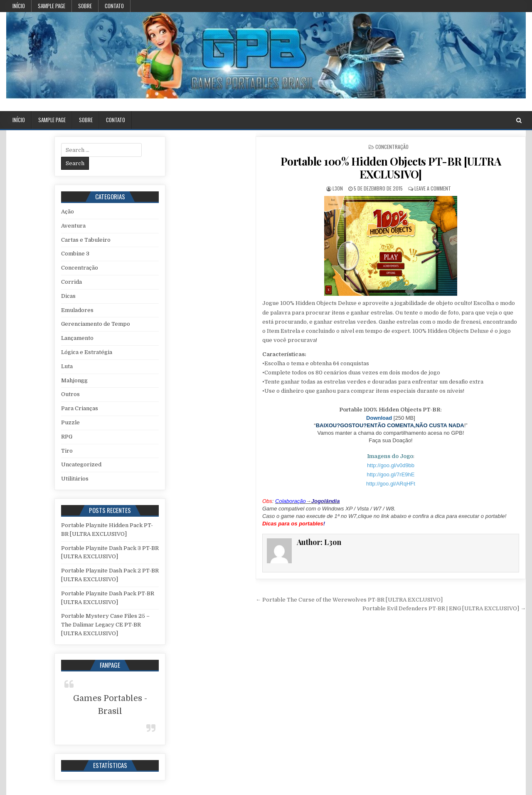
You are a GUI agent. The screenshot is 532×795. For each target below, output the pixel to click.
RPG (67, 437)
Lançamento (77, 338)
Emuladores (77, 310)
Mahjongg (74, 380)
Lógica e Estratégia (87, 352)
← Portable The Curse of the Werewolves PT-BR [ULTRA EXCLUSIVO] (349, 600)
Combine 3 (75, 254)
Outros (70, 394)
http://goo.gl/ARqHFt (391, 484)
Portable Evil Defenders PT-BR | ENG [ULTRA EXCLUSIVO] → (444, 608)
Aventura (73, 226)
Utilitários (75, 479)
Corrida (71, 282)
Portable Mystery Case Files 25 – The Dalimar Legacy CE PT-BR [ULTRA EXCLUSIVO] (105, 625)
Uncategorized (81, 464)
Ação (68, 212)
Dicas (68, 296)
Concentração (392, 147)
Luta (67, 366)
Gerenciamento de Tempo (96, 324)
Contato (114, 6)
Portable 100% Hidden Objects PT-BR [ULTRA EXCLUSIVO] (391, 168)
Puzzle (70, 422)
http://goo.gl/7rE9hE (391, 474)
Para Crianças (80, 408)
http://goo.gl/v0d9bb (391, 465)
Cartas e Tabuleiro (86, 240)
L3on (338, 188)
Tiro (67, 451)
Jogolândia (326, 501)
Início (19, 6)
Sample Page (52, 6)
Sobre (85, 6)
